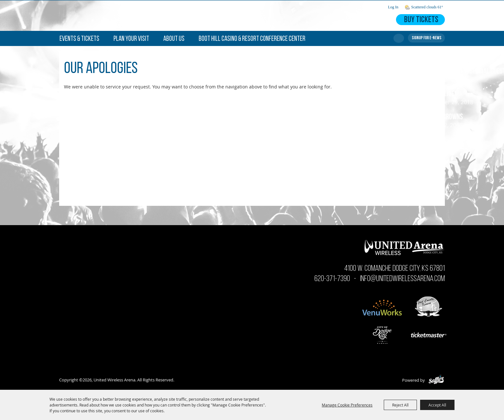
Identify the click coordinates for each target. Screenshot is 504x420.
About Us (174, 39)
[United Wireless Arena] (119, 15)
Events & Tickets (79, 39)
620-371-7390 (332, 279)
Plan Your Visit (131, 39)
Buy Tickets (421, 20)
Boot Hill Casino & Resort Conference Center (252, 39)
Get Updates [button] (426, 38)
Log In (393, 7)
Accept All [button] (437, 405)
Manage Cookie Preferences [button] (347, 405)
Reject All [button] (400, 405)
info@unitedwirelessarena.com (402, 279)
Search (399, 38)
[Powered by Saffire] (436, 380)
